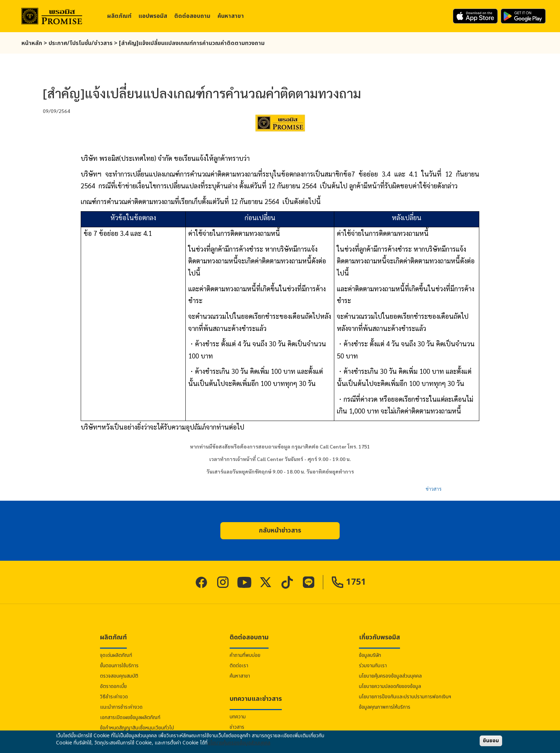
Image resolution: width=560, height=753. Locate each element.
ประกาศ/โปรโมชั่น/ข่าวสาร (81, 43)
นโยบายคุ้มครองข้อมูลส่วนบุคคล (390, 676)
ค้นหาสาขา (231, 16)
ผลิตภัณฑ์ (119, 16)
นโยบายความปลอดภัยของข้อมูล (390, 686)
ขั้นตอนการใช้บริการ (119, 666)
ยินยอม (491, 741)
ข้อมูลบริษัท (370, 655)
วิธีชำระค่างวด (114, 697)
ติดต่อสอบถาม (192, 16)
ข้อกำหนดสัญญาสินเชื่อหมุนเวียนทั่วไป (137, 728)
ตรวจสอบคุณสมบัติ (119, 676)
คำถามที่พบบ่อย (245, 655)
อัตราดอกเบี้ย (113, 686)
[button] (280, 531)
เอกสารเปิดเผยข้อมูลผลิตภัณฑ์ (130, 717)
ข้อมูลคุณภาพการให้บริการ (385, 707)
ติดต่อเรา (239, 666)
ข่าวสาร (434, 489)
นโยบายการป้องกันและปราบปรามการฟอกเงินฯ (405, 697)
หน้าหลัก (32, 43)
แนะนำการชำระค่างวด (121, 707)
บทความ (238, 717)
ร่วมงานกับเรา (373, 666)
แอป (153, 16)
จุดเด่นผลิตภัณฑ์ (116, 655)
